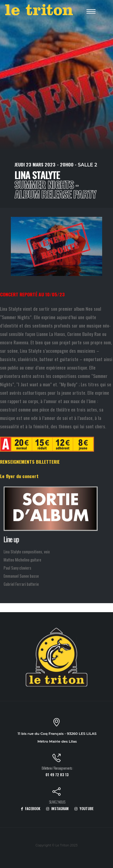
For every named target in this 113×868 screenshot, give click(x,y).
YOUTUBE (84, 808)
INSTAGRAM (57, 808)
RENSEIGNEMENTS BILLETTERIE (30, 462)
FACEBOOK (31, 808)
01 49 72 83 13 (57, 775)
